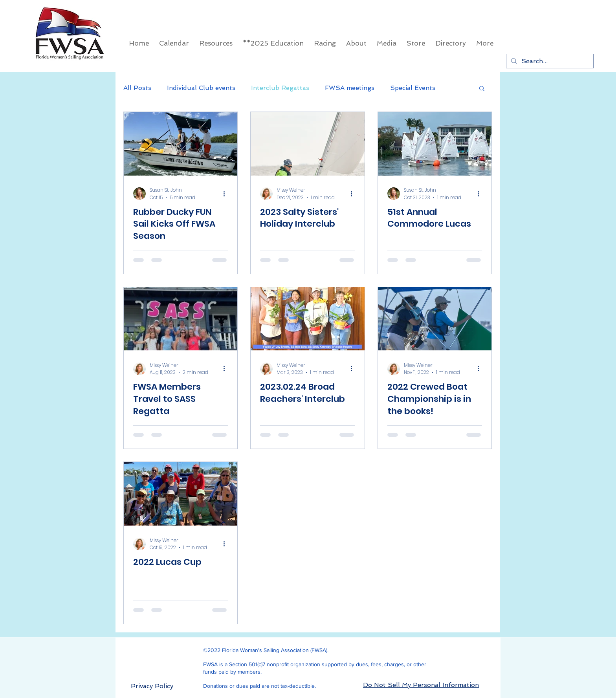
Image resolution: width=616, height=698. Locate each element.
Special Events (413, 88)
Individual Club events (201, 88)
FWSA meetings (350, 88)
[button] (482, 89)
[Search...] (549, 61)
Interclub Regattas (280, 88)
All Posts (137, 88)
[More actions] (227, 194)
